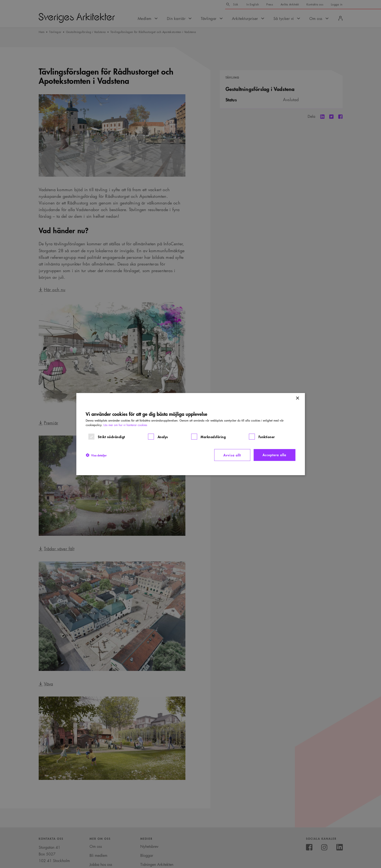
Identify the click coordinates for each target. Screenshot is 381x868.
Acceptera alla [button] (274, 455)
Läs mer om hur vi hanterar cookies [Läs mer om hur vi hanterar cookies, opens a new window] (125, 425)
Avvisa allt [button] (232, 455)
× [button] (297, 398)
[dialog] (190, 434)
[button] (96, 455)
